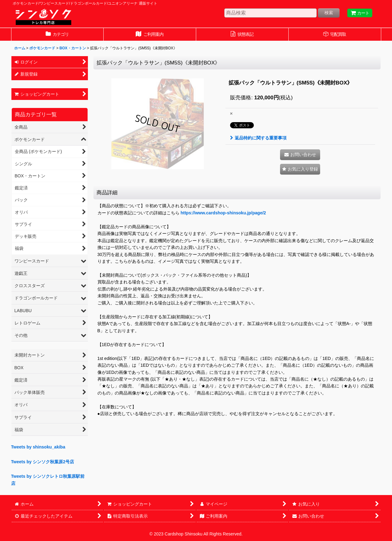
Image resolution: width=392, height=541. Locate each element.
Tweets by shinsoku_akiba (38, 447)
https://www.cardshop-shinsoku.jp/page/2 (223, 213)
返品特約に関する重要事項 (258, 138)
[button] (300, 169)
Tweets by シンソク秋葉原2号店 (43, 462)
